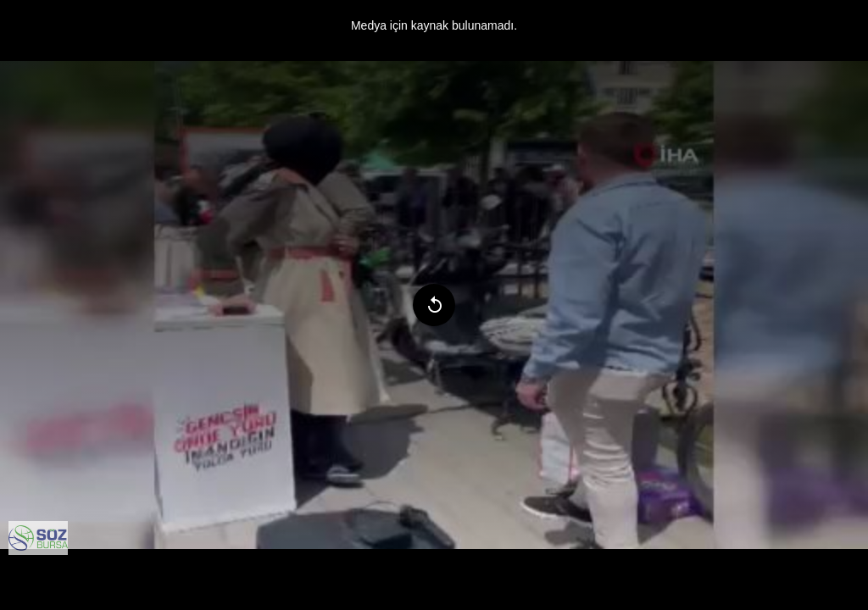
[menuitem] (38, 538)
